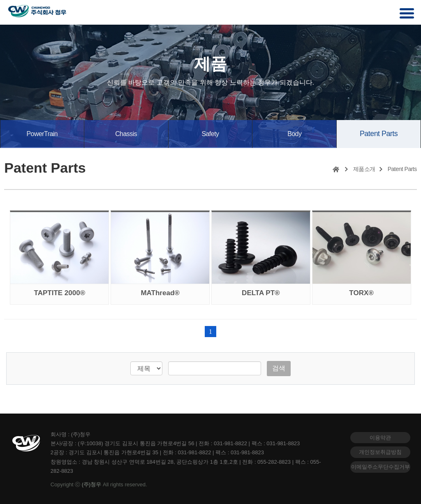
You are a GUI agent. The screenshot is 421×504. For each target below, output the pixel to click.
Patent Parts (379, 133)
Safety (210, 133)
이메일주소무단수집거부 (381, 466)
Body (294, 133)
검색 (279, 366)
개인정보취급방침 (380, 451)
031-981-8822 (230, 442)
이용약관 (380, 436)
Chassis (126, 133)
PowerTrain (42, 133)
